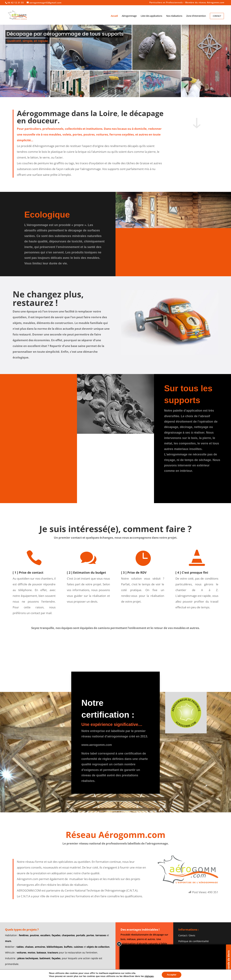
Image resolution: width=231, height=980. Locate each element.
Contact (217, 16)
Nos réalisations (174, 16)
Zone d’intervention (196, 16)
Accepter (172, 975)
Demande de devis (228, 962)
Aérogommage (129, 16)
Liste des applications (151, 16)
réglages (149, 976)
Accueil (114, 16)
